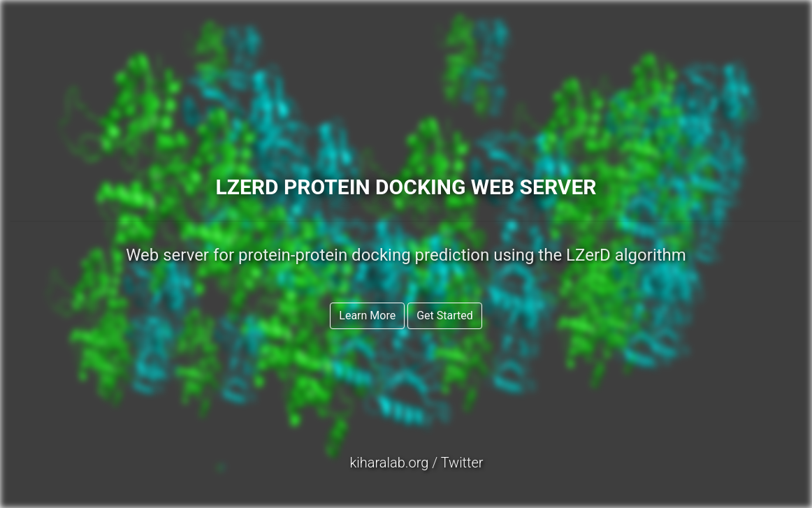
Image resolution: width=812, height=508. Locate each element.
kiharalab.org (389, 463)
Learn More (367, 315)
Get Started (445, 315)
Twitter (462, 463)
